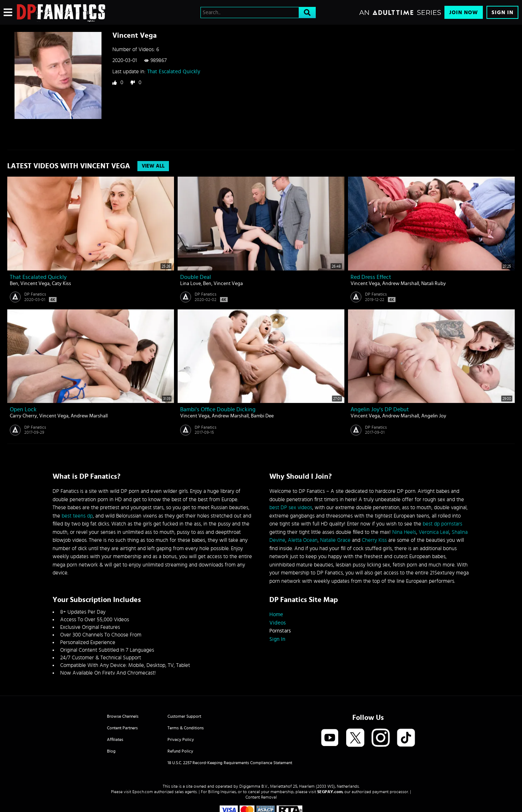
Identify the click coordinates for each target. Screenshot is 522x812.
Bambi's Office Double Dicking (218, 409)
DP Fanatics (35, 294)
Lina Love (190, 284)
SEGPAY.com (330, 792)
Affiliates (115, 739)
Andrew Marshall (401, 284)
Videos (277, 623)
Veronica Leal (434, 532)
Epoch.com (143, 792)
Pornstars (280, 631)
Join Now (464, 13)
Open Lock (23, 409)
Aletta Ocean (303, 540)
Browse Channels (123, 716)
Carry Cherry (23, 416)
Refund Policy (180, 751)
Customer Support (184, 716)
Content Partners (122, 728)
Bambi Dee (262, 416)
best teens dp (77, 516)
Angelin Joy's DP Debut (380, 409)
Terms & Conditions (186, 728)
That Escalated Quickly (174, 72)
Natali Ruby (434, 284)
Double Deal (196, 277)
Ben (14, 284)
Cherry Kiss (374, 540)
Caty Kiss (61, 284)
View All (153, 166)
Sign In (502, 13)
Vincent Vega (35, 284)
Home (276, 615)
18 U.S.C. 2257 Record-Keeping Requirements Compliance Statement (230, 763)
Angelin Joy (434, 416)
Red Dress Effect (371, 277)
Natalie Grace (335, 540)
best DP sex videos (291, 508)
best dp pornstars (442, 524)
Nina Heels (404, 532)
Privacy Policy (181, 739)
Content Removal (261, 797)
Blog (111, 751)
